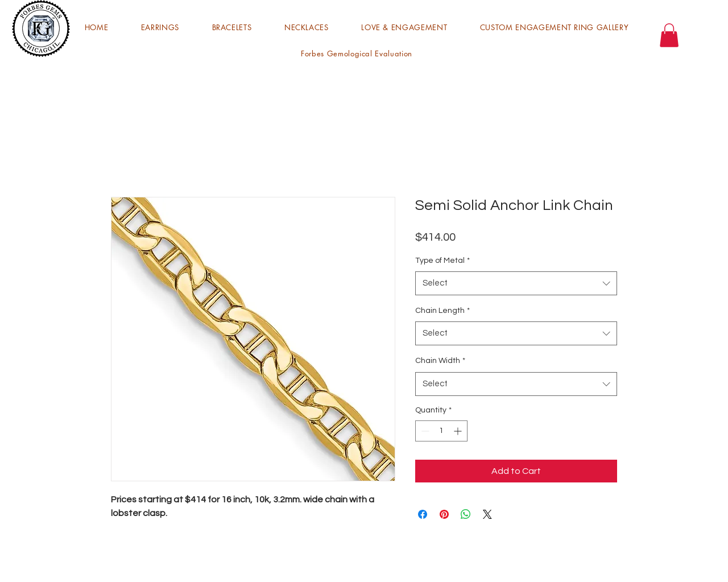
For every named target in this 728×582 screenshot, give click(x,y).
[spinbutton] (441, 431)
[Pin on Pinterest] (444, 514)
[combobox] (516, 283)
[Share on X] (487, 514)
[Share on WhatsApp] (466, 514)
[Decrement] (424, 431)
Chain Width (440, 361)
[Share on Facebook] (423, 514)
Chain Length (442, 311)
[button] (160, 27)
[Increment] (459, 431)
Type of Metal (442, 261)
